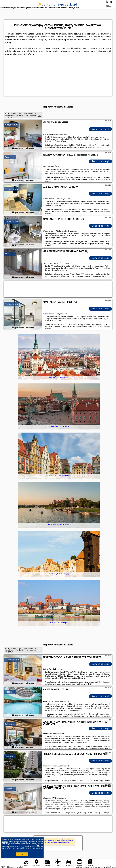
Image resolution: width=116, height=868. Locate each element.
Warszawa (9, 756)
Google (5, 842)
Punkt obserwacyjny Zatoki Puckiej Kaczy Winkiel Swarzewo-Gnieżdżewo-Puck (58, 841)
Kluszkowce (10, 724)
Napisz (113, 867)
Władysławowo (11, 125)
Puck (7, 157)
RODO (4, 850)
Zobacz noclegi (100, 129)
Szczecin (8, 692)
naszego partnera (94, 147)
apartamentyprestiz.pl (58, 4)
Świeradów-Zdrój (12, 660)
